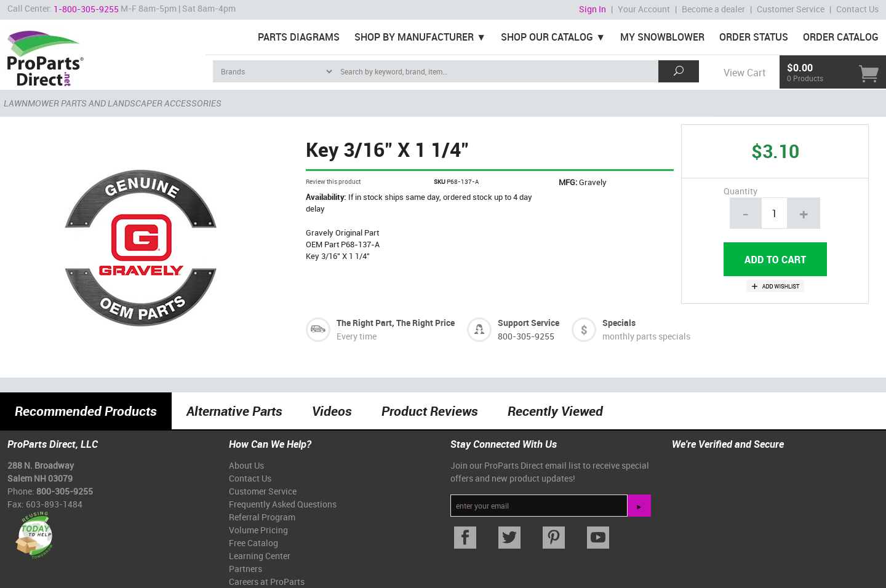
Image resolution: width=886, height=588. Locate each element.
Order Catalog (841, 37)
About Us (246, 465)
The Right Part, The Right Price (396, 323)
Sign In (593, 9)
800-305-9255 (526, 336)
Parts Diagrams (299, 37)
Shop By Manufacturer (414, 37)
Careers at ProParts (267, 582)
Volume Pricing (258, 530)
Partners (245, 569)
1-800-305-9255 (86, 9)
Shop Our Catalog (547, 37)
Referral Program (262, 517)
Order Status (754, 37)
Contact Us (857, 9)
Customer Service (791, 9)
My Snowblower (662, 37)
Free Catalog (253, 543)
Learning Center (260, 556)
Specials (619, 323)
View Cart (744, 73)
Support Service (529, 323)
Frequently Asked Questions (283, 504)
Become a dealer (713, 9)
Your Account (644, 9)
